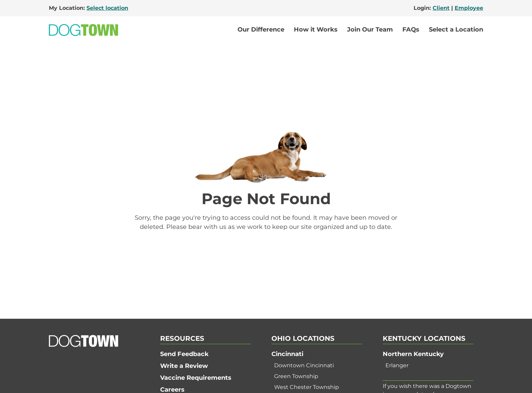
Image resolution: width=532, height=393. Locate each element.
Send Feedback (184, 354)
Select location (107, 8)
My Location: (89, 8)
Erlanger (397, 365)
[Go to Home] (83, 30)
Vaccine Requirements (196, 378)
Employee (469, 8)
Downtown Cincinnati (304, 365)
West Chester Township (307, 387)
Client (441, 8)
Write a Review (184, 366)
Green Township (296, 376)
